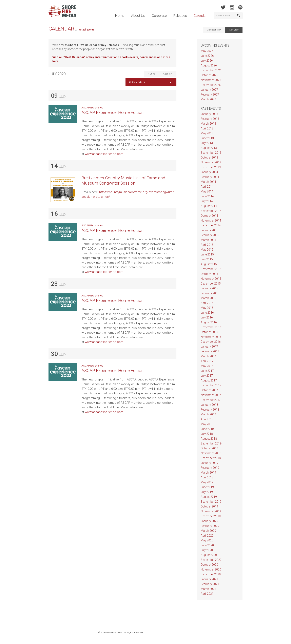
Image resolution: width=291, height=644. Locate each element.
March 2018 (208, 414)
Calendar (200, 16)
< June (152, 74)
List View (234, 30)
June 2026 (207, 56)
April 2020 (207, 536)
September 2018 (211, 443)
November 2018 (211, 453)
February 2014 (210, 177)
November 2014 (211, 221)
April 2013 (207, 128)
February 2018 (210, 410)
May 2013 (207, 133)
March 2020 (208, 531)
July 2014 (207, 201)
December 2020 (211, 574)
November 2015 (211, 279)
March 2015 (208, 240)
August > (168, 74)
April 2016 (207, 303)
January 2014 (209, 172)
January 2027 (209, 90)
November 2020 (211, 569)
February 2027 (210, 95)
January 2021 (209, 579)
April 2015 (207, 245)
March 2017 (208, 356)
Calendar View (214, 30)
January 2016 (209, 288)
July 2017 (207, 376)
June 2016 (207, 313)
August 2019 (209, 497)
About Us (138, 16)
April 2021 (207, 594)
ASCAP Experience (92, 108)
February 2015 (210, 235)
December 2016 (211, 342)
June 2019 (207, 487)
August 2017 (209, 380)
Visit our (58, 57)
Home (120, 16)
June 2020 (207, 545)
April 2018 (207, 419)
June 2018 (207, 429)
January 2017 (209, 347)
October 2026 (209, 75)
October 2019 (209, 506)
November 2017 (211, 395)
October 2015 (209, 274)
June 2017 (207, 371)
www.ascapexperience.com (104, 154)
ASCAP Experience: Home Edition (113, 112)
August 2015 (209, 264)
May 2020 (207, 540)
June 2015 (207, 254)
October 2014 (209, 216)
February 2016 (210, 293)
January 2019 (209, 463)
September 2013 (211, 153)
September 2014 (211, 211)
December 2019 (211, 516)
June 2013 (207, 138)
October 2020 (209, 565)
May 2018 (207, 424)
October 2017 (209, 390)
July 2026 (207, 61)
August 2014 (209, 206)
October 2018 (209, 448)
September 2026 (211, 70)
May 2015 (207, 250)
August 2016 (209, 322)
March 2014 (208, 182)
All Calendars (137, 82)
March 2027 (208, 99)
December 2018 (211, 458)
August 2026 (209, 65)
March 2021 (208, 589)
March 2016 (208, 298)
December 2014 (211, 225)
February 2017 (210, 351)
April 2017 (207, 361)
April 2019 (207, 477)
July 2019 (207, 492)
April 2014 (207, 187)
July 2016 (207, 317)
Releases (180, 16)
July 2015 (207, 259)
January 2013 (209, 114)
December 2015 (211, 284)
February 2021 (210, 584)
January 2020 (209, 521)
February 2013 (210, 119)
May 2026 (207, 51)
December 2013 (211, 167)
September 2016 (211, 327)
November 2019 (211, 511)
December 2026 (211, 85)
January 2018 (209, 405)
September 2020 (211, 560)
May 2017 (207, 366)
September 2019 (211, 502)
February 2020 (210, 526)
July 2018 (207, 434)
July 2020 (207, 550)
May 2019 (207, 482)
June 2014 (207, 196)
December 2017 (211, 400)
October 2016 (209, 332)
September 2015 (211, 269)
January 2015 (209, 230)
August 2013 (209, 148)
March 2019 (208, 473)
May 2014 (207, 191)
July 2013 (207, 143)
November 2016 (211, 337)
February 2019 (210, 468)
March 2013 (208, 124)
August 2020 (209, 555)
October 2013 (209, 158)
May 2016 (207, 308)
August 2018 (209, 439)
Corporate (159, 16)
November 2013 (211, 162)
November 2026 (211, 80)
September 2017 (211, 385)
